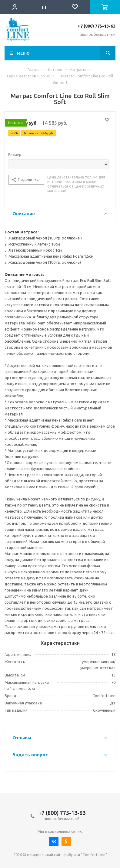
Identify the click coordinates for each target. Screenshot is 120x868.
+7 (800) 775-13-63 (97, 26)
